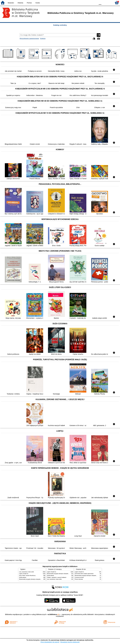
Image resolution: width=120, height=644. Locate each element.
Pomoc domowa (79, 579)
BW (86, 3)
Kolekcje (43, 38)
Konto (38, 3)
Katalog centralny (60, 25)
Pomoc (29, 3)
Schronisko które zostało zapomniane (84, 574)
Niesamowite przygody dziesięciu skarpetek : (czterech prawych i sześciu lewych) (39, 579)
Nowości (11, 3)
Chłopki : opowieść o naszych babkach (57, 577)
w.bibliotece (53, 614)
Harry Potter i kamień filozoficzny (27, 576)
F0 (100, 3)
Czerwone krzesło (79, 577)
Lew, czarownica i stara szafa (26, 572)
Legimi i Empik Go (24, 574)
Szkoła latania (23, 577)
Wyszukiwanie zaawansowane (29, 38)
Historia (20, 3)
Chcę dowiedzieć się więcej (50, 642)
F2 (109, 3)
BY (95, 3)
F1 (104, 3)
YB (90, 3)
